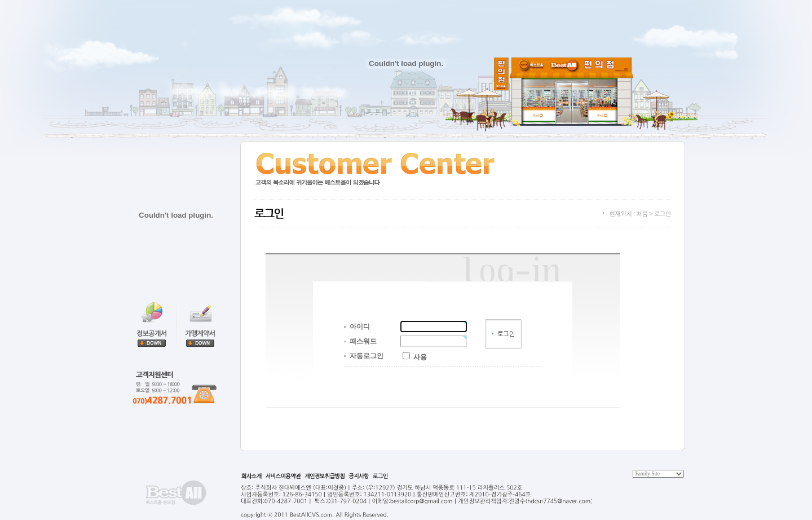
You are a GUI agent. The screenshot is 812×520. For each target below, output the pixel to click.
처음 (642, 213)
